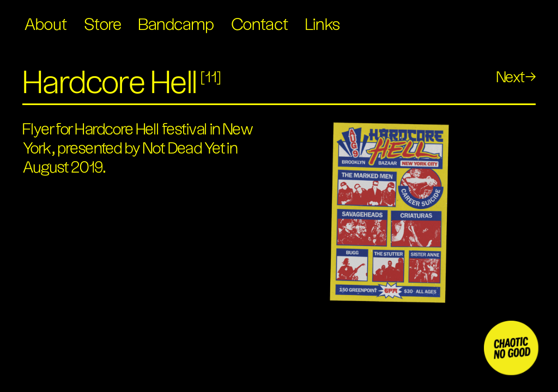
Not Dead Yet (184, 149)
